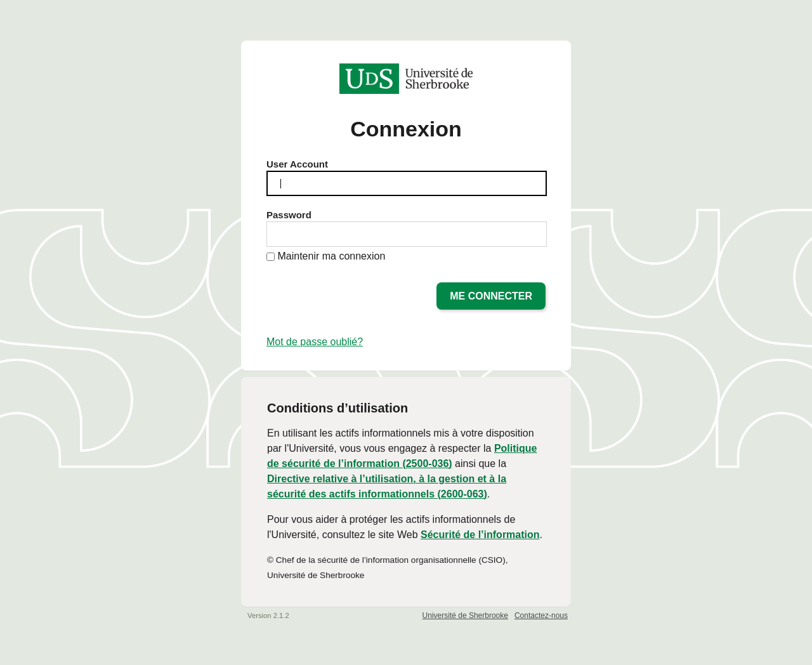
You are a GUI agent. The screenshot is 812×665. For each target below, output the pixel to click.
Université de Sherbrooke (465, 616)
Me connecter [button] (491, 296)
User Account (297, 164)
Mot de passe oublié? (315, 342)
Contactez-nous (541, 616)
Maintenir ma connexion (331, 256)
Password (289, 215)
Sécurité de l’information (480, 535)
